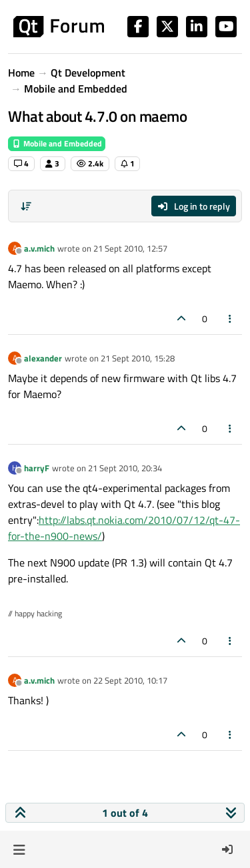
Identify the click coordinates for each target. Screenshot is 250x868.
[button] (19, 849)
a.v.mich (39, 248)
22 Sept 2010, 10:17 (130, 680)
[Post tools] (231, 319)
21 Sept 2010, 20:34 (125, 468)
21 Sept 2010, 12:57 (130, 248)
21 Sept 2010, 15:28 (138, 358)
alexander (43, 358)
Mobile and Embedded (57, 143)
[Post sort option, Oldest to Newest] (26, 206)
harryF (37, 468)
